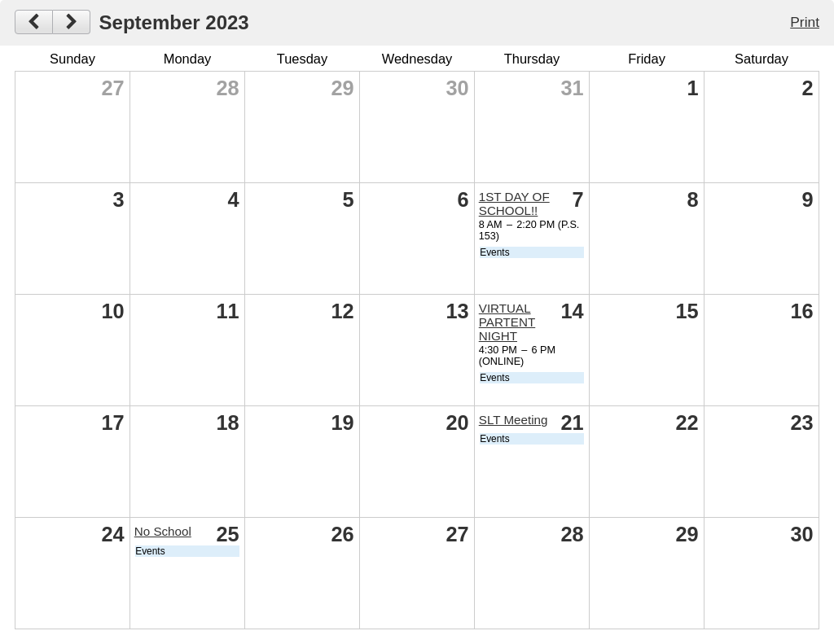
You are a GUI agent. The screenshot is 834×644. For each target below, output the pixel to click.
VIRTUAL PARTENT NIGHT (507, 322)
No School (163, 531)
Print (805, 22)
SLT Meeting (514, 420)
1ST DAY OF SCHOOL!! (514, 204)
